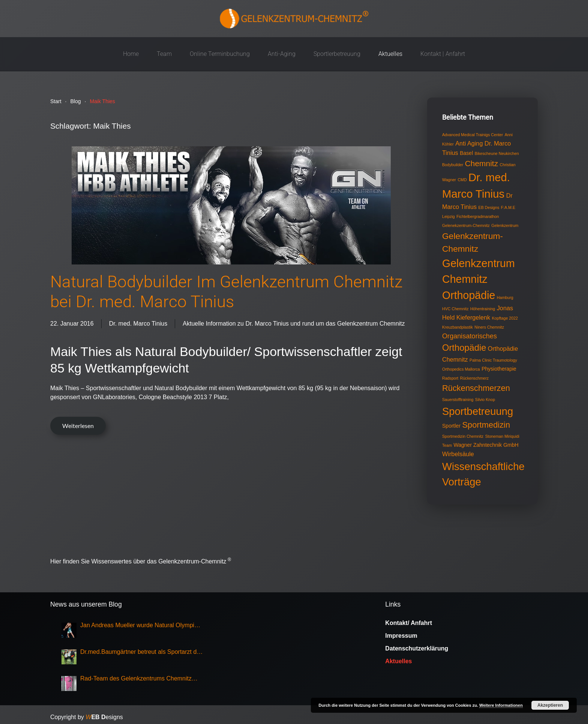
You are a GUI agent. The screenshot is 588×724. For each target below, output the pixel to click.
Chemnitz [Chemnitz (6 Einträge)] (481, 163)
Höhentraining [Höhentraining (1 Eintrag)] (483, 309)
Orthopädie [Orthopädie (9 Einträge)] (464, 348)
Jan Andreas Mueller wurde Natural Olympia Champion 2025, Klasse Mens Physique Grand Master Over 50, (139, 626)
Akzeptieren (550, 705)
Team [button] (164, 54)
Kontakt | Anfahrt (443, 54)
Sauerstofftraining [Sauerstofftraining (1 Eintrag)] (458, 400)
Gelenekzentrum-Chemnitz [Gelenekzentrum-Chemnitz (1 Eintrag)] (466, 225)
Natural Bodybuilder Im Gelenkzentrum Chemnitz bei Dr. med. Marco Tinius (226, 292)
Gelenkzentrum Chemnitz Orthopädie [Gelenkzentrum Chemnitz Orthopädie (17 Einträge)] (478, 279)
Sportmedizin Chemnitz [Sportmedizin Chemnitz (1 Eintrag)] (463, 436)
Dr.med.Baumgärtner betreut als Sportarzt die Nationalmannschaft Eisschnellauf (141, 653)
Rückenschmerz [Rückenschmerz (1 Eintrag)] (474, 378)
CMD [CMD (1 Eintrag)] (462, 180)
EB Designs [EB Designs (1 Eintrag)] (489, 207)
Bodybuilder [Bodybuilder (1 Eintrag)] (453, 165)
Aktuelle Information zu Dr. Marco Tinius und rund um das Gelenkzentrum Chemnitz (294, 324)
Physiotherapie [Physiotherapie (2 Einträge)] (499, 369)
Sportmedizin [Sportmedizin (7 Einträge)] (486, 425)
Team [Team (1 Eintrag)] (447, 445)
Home (131, 54)
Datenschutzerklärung (417, 648)
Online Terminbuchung (220, 54)
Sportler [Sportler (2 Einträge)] (451, 426)
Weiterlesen (78, 426)
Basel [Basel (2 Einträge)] (466, 153)
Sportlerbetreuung (337, 54)
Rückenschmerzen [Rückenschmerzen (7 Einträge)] (476, 388)
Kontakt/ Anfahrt (409, 623)
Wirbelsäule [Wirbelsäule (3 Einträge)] (458, 454)
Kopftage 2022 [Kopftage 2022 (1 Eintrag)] (505, 318)
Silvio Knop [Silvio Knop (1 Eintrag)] (485, 400)
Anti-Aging (282, 54)
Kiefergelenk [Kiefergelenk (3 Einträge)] (473, 317)
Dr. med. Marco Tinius (138, 324)
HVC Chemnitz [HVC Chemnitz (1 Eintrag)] (455, 309)
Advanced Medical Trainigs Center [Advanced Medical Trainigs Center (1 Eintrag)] (472, 135)
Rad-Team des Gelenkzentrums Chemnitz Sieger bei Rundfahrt (136, 679)
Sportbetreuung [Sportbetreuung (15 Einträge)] (478, 411)
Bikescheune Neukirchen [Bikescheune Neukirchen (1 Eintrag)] (497, 153)
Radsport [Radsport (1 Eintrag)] (450, 378)
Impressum (401, 636)
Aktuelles (390, 54)
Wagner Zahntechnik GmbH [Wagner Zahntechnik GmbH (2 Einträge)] (486, 445)
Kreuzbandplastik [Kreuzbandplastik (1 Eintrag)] (457, 327)
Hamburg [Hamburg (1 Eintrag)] (505, 297)
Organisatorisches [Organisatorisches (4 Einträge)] (469, 336)
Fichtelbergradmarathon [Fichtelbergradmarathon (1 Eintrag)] (478, 216)
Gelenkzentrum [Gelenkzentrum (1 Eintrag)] (505, 225)
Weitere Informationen (501, 705)
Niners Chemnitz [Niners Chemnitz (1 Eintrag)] (489, 327)
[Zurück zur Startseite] (294, 19)
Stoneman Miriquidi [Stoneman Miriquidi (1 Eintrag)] (502, 436)
